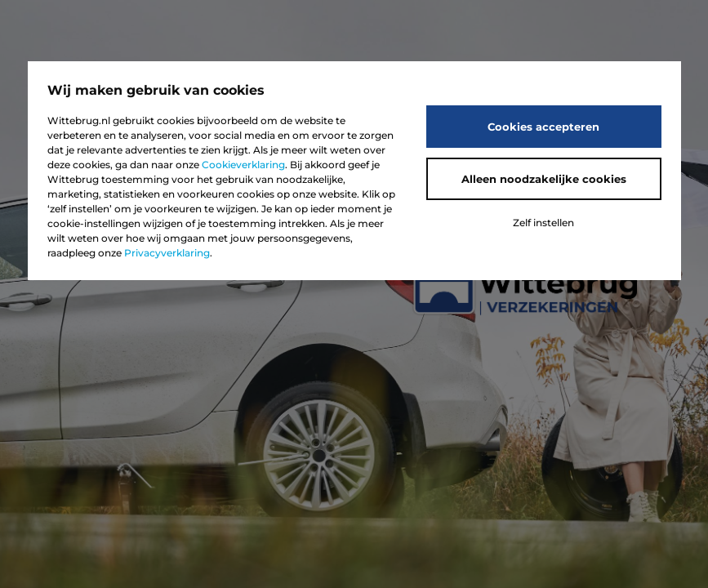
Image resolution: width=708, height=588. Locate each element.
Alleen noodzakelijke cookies (544, 179)
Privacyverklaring (167, 253)
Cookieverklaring (243, 165)
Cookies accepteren (543, 127)
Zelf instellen (543, 223)
